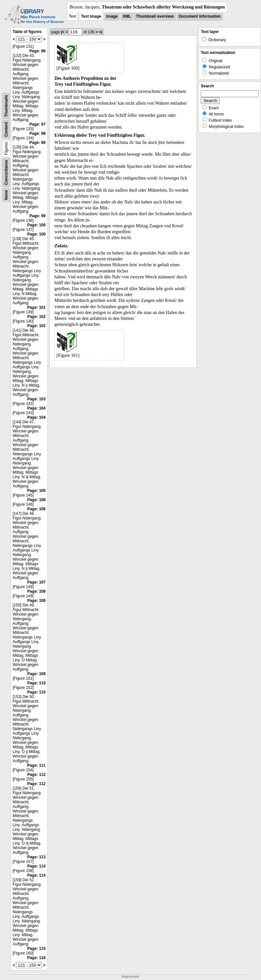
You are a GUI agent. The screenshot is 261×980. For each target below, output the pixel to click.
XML (127, 16)
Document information (200, 16)
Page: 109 (36, 674)
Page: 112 (36, 775)
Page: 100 (36, 225)
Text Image (91, 16)
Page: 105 (36, 491)
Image (112, 16)
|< (63, 32)
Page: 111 (36, 765)
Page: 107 (36, 582)
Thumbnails (6, 106)
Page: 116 (36, 958)
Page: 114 (36, 866)
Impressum (130, 977)
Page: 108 (36, 591)
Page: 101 (36, 307)
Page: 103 (36, 399)
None (6, 195)
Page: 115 (36, 949)
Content (6, 129)
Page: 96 (37, 51)
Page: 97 (37, 124)
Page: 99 (37, 216)
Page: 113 (36, 857)
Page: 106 (36, 500)
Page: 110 (36, 683)
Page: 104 (36, 408)
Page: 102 (36, 317)
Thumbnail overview (155, 16)
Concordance (6, 173)
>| (101, 32)
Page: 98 (37, 133)
